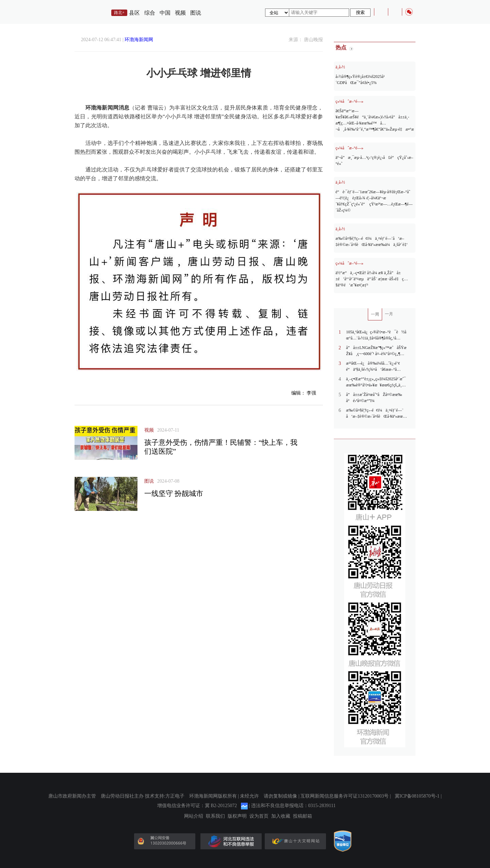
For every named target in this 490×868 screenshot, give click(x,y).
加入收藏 (281, 816)
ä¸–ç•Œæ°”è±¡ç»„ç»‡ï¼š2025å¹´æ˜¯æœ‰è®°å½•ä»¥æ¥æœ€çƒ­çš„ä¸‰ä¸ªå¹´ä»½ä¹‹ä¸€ (377, 382)
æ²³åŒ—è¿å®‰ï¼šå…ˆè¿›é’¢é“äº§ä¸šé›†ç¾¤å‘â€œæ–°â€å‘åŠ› (373, 367)
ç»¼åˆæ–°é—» (349, 101)
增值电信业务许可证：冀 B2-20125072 (197, 806)
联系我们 (215, 816)
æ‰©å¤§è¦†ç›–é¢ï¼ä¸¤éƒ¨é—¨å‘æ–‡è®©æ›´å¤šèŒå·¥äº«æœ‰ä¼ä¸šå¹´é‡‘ (372, 241)
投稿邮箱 (303, 816)
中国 (165, 13)
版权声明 (237, 816)
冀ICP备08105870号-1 (417, 796)
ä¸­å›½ (340, 67)
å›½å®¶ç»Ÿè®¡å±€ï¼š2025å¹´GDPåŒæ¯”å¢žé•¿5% (360, 80)
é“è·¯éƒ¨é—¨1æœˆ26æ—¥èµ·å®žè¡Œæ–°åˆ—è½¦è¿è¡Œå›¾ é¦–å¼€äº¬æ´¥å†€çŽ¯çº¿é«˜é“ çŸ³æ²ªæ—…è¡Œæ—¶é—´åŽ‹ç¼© (374, 201)
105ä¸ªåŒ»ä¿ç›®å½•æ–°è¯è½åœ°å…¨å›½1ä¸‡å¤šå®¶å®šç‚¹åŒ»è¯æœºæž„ (376, 335)
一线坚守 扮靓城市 (174, 494)
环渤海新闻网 (139, 40)
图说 (196, 13)
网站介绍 (194, 816)
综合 (150, 13)
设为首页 (259, 816)
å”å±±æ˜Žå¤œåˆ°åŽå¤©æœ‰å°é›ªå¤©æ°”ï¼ (374, 398)
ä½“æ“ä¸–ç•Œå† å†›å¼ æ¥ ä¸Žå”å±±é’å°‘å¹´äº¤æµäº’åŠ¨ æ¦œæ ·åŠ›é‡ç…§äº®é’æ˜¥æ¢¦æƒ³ (372, 279)
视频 (180, 13)
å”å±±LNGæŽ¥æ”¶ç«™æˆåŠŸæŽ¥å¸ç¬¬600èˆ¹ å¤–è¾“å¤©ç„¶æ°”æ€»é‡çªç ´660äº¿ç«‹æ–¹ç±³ (376, 351)
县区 (134, 13)
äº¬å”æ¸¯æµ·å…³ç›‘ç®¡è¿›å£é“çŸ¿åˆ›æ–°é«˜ (374, 161)
